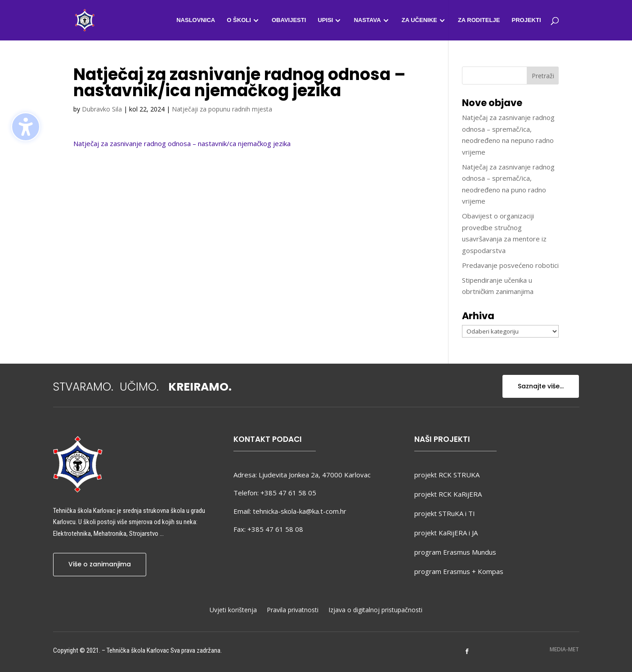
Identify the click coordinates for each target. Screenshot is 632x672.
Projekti (526, 20)
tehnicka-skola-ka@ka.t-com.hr (300, 511)
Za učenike (419, 20)
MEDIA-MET (564, 649)
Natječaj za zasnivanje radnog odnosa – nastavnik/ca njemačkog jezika (182, 143)
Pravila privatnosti (293, 610)
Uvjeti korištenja (233, 610)
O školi (239, 20)
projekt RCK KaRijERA (448, 494)
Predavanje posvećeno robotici (510, 265)
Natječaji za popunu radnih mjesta (222, 109)
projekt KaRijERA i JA (446, 533)
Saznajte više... (541, 386)
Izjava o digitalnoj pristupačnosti (375, 610)
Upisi (325, 20)
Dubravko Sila (102, 109)
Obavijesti (289, 20)
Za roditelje (479, 20)
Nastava (368, 20)
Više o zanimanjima (100, 564)
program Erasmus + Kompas (459, 571)
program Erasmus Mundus (455, 552)
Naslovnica (196, 20)
